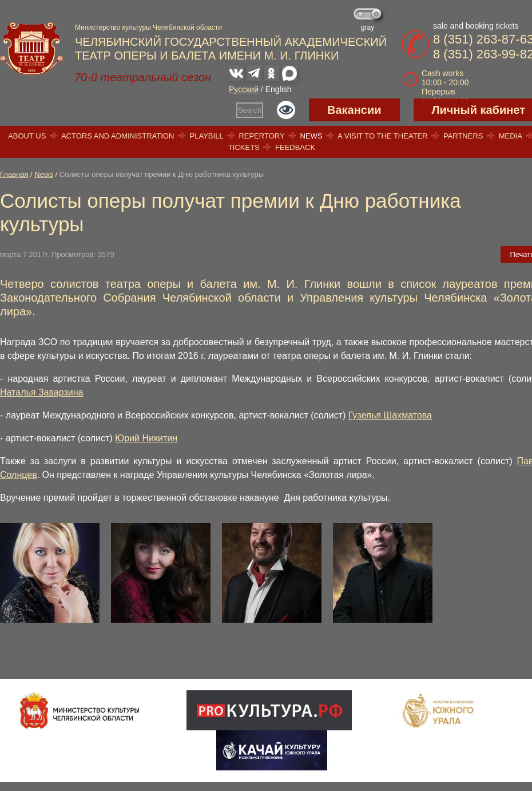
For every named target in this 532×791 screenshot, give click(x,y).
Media (510, 136)
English (279, 89)
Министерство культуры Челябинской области (148, 27)
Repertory (261, 136)
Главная (14, 174)
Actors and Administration (118, 136)
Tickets (244, 147)
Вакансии (354, 110)
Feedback (295, 147)
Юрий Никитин (146, 438)
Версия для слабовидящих (286, 110)
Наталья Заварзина (41, 392)
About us (27, 136)
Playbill (207, 136)
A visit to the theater (383, 136)
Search (250, 110)
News (311, 136)
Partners (463, 136)
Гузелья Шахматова (390, 415)
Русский (244, 89)
